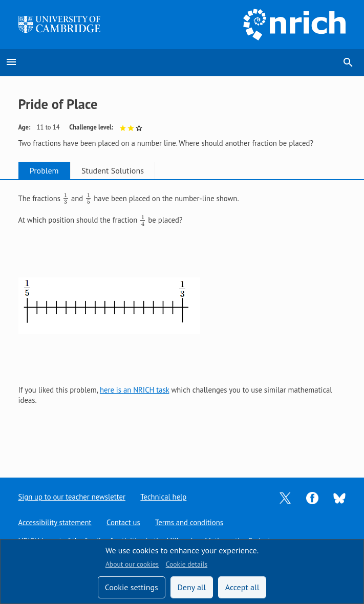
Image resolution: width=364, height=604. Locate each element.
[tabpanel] (182, 321)
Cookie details (187, 564)
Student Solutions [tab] (122, 170)
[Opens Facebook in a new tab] (312, 497)
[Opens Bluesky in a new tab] (339, 497)
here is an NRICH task (135, 390)
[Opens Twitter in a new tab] (285, 497)
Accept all (242, 587)
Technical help (164, 497)
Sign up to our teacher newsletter (72, 497)
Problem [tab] (47, 170)
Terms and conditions (190, 522)
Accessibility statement (55, 522)
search (348, 62)
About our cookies (132, 564)
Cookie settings (132, 587)
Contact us (123, 522)
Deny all (191, 587)
